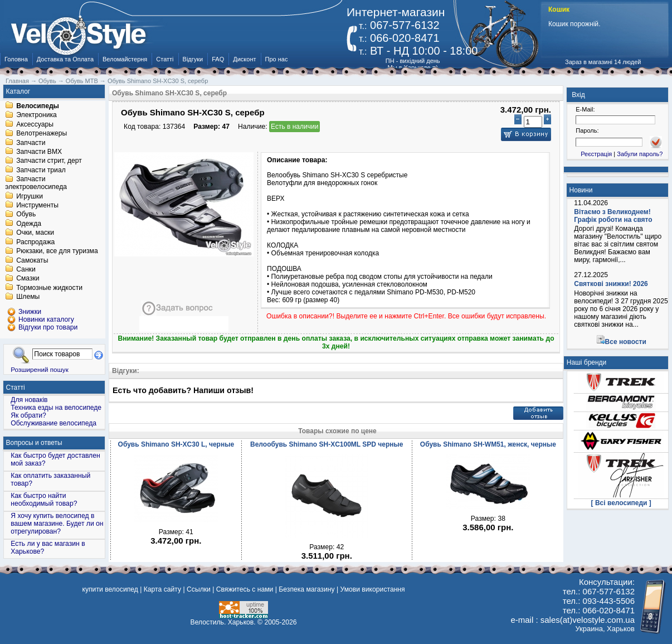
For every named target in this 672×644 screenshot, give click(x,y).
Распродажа (35, 242)
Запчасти (31, 143)
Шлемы (28, 297)
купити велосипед (110, 589)
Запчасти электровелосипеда (36, 183)
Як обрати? (28, 415)
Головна (16, 59)
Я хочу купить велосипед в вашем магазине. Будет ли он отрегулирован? (57, 524)
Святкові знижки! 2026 (611, 284)
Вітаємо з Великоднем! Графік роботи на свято (613, 216)
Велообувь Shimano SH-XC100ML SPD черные (327, 444)
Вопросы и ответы (34, 443)
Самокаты (32, 260)
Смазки (28, 279)
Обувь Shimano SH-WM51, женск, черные (488, 444)
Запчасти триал (41, 170)
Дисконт (244, 59)
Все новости (626, 342)
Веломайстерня (125, 59)
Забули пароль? (640, 154)
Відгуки (193, 59)
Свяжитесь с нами (245, 589)
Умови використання (372, 589)
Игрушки (30, 196)
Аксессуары (35, 124)
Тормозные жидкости (49, 288)
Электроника (36, 115)
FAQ (218, 59)
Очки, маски (35, 233)
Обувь (26, 215)
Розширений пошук (40, 369)
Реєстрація (596, 154)
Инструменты (37, 205)
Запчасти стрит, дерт (49, 161)
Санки (26, 269)
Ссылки (199, 589)
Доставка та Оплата (65, 59)
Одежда (29, 224)
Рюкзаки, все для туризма (57, 251)
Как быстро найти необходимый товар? (44, 500)
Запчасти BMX (39, 152)
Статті (165, 59)
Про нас (277, 59)
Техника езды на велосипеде (56, 408)
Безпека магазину (306, 589)
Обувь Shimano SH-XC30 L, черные (176, 444)
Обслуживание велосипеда (53, 423)
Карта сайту (162, 589)
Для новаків (29, 400)
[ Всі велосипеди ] (621, 503)
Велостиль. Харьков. (223, 622)
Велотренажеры (42, 134)
